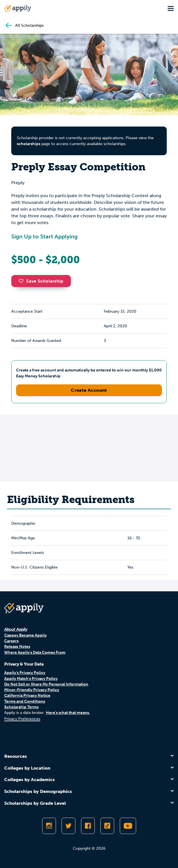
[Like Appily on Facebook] (88, 826)
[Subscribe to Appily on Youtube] (128, 826)
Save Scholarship (41, 281)
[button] (22, 281)
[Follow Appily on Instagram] (49, 826)
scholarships (29, 144)
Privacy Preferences (22, 719)
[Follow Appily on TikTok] (107, 826)
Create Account (89, 390)
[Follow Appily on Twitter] (68, 826)
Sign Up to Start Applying (44, 236)
